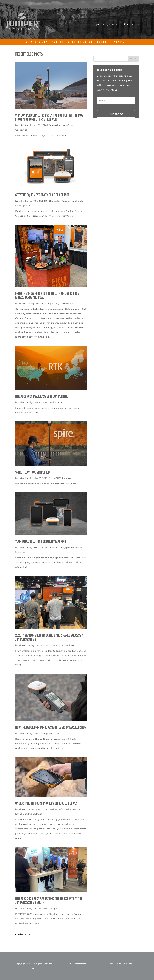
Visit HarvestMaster (77, 964)
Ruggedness (35, 814)
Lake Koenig (25, 125)
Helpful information (61, 809)
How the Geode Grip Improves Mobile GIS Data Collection (51, 728)
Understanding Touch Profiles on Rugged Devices (46, 803)
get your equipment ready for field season (42, 195)
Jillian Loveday (27, 303)
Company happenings (62, 645)
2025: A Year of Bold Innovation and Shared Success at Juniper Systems (50, 638)
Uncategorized (23, 206)
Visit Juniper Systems (120, 964)
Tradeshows (67, 303)
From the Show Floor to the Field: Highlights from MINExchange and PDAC (47, 296)
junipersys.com (106, 24)
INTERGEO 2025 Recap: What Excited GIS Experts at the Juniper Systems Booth (49, 901)
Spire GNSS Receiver (60, 478)
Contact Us (132, 24)
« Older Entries (23, 934)
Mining (55, 303)
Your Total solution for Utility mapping (41, 542)
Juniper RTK (56, 402)
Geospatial (21, 130)
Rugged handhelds (72, 201)
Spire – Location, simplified (33, 472)
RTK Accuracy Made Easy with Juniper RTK (42, 397)
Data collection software (62, 125)
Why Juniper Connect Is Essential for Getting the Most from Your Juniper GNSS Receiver (50, 117)
